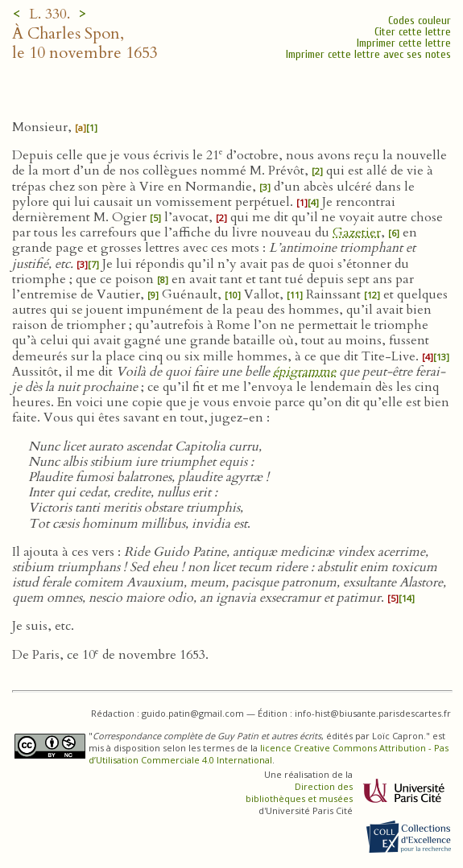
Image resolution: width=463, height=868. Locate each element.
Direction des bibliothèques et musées (299, 792)
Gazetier (357, 232)
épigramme (304, 372)
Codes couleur (420, 21)
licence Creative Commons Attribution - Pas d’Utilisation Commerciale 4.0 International (269, 754)
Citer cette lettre (413, 32)
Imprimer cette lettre (404, 43)
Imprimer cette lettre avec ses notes (368, 54)
